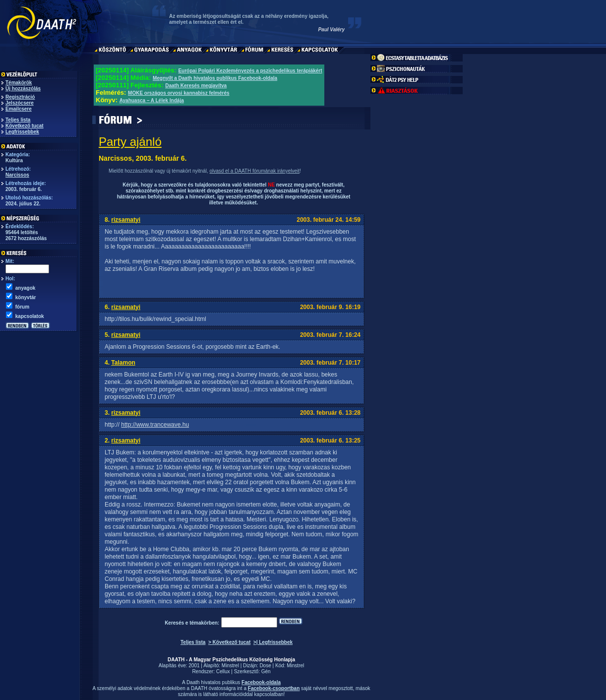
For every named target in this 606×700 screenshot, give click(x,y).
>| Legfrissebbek (273, 642)
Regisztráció (20, 97)
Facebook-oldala (261, 682)
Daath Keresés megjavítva (196, 86)
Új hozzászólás (23, 89)
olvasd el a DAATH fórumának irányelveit (254, 171)
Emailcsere (19, 109)
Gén (266, 671)
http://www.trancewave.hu (155, 425)
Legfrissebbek (22, 132)
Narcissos (17, 175)
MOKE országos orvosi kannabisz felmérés (179, 93)
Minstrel (230, 666)
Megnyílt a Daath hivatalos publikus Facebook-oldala (215, 78)
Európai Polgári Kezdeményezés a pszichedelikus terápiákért (250, 71)
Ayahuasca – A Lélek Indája (152, 100)
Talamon (123, 363)
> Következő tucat (229, 642)
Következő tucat (25, 126)
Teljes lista (18, 120)
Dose (265, 666)
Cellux (223, 671)
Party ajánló (130, 142)
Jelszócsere (20, 103)
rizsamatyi (126, 220)
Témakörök (19, 83)
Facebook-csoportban (274, 688)
